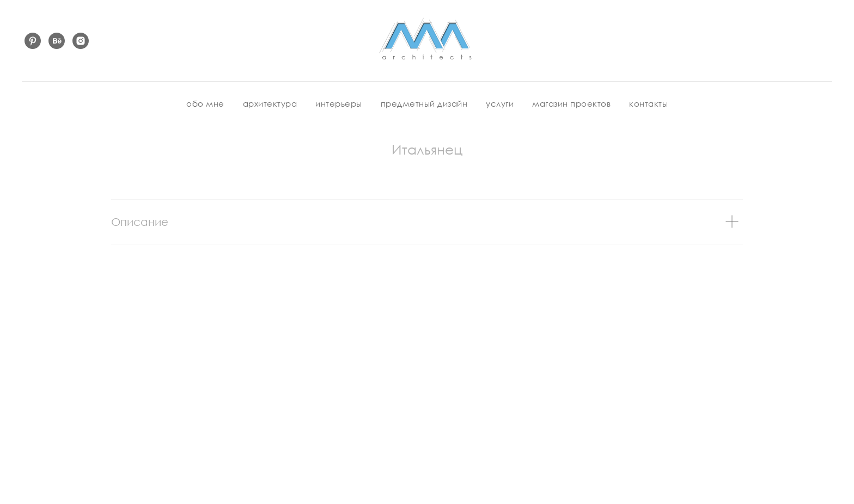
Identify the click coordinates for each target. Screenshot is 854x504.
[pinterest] (33, 41)
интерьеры (339, 103)
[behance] (57, 41)
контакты (648, 103)
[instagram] (81, 41)
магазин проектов (571, 103)
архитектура (270, 103)
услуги (500, 103)
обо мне (205, 103)
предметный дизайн (424, 103)
